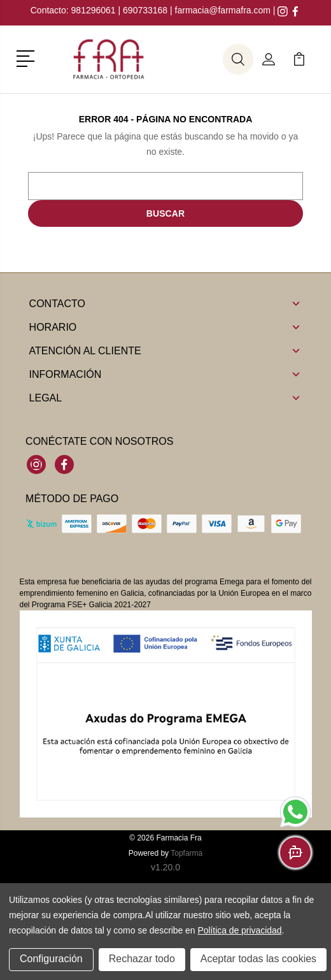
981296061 (95, 10)
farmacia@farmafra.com (223, 10)
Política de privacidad (239, 930)
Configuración (51, 959)
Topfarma (187, 853)
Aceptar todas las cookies (258, 959)
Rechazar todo (142, 959)
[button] (28, 57)
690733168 (145, 10)
